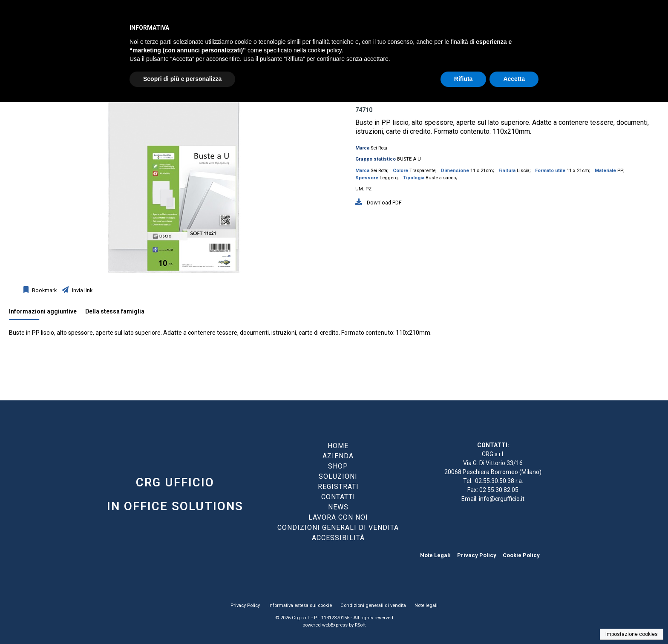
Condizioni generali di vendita (373, 605)
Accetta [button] (514, 79)
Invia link (82, 290)
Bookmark (44, 290)
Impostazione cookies (632, 634)
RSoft (360, 625)
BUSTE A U (409, 159)
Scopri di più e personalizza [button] (182, 79)
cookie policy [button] (325, 50)
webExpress (335, 625)
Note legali (426, 605)
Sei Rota (379, 148)
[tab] (47, 313)
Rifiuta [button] (464, 79)
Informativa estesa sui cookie (300, 605)
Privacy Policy (477, 555)
